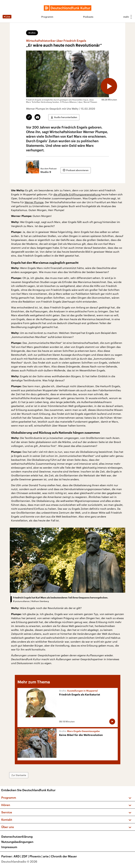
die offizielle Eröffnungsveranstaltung (77, 194)
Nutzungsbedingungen (17, 842)
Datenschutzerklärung (17, 837)
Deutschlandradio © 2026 (19, 861)
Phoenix (36, 856)
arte (47, 856)
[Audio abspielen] (109, 86)
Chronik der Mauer (64, 856)
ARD (18, 856)
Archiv (32, 33)
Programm (47, 17)
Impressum (9, 847)
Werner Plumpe (34, 202)
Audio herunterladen (66, 117)
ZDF (26, 856)
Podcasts (88, 17)
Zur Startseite (19, 775)
